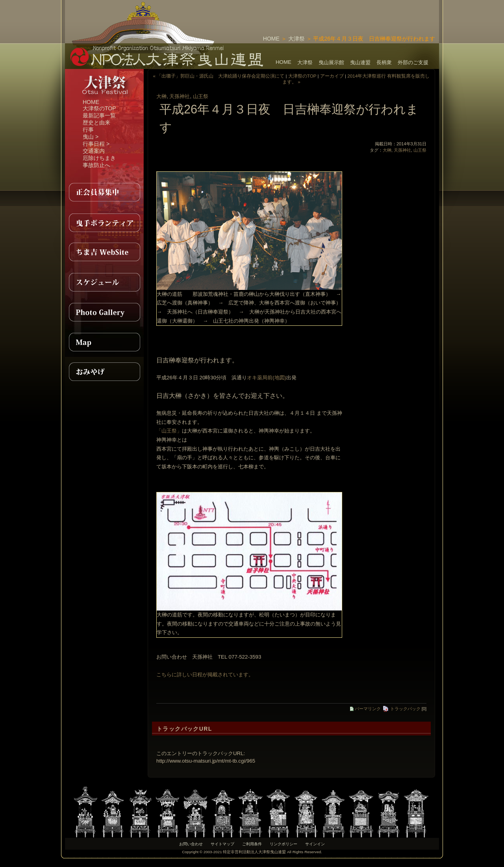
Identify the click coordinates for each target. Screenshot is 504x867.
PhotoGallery (104, 312)
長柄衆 (384, 62)
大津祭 (296, 39)
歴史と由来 (96, 123)
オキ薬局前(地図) (267, 378)
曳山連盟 (360, 62)
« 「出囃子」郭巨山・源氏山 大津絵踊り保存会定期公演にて (219, 76)
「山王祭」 (169, 431)
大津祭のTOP (99, 108)
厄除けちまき (99, 158)
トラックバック (401, 709)
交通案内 (94, 151)
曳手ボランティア (104, 222)
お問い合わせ (191, 844)
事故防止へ (96, 165)
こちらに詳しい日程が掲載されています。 (205, 675)
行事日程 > (96, 144)
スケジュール (104, 282)
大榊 (161, 96)
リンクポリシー (283, 844)
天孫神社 (180, 96)
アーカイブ (332, 76)
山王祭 (201, 96)
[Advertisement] (347, 12)
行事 (88, 130)
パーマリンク (365, 709)
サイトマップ (222, 844)
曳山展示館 (331, 62)
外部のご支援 (413, 62)
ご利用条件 (252, 844)
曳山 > (91, 137)
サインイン (315, 844)
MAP (104, 342)
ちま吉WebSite (104, 252)
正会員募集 (104, 192)
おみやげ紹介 (104, 372)
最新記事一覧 (99, 115)
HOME (271, 39)
